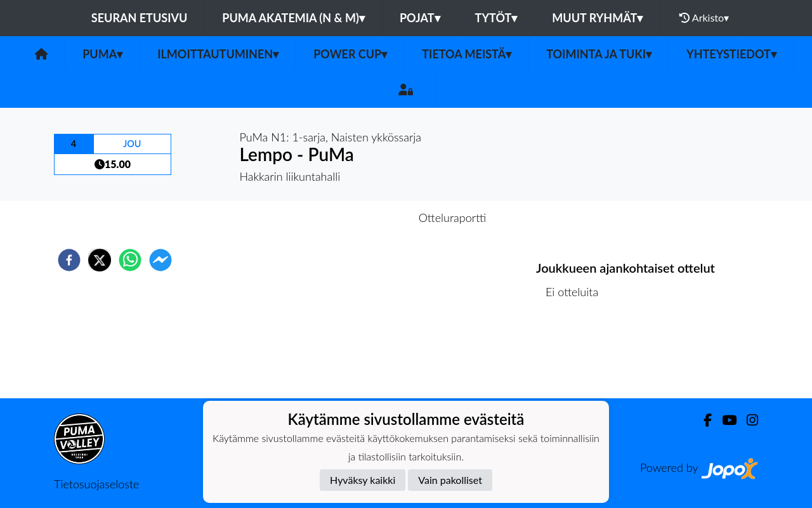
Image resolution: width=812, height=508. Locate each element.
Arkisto (704, 18)
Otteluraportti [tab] (453, 218)
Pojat (420, 18)
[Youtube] (724, 420)
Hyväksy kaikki (363, 480)
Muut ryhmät (597, 18)
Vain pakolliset (450, 480)
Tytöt (496, 18)
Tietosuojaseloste (96, 484)
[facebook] (69, 260)
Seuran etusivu (140, 18)
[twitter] (100, 260)
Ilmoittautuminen (218, 54)
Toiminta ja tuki (599, 54)
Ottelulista (577, 355)
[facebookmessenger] (160, 260)
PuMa (102, 54)
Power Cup (350, 54)
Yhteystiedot (731, 54)
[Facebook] (703, 420)
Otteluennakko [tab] (362, 218)
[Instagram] (747, 420)
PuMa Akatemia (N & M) (293, 18)
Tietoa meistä (467, 54)
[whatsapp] (130, 260)
